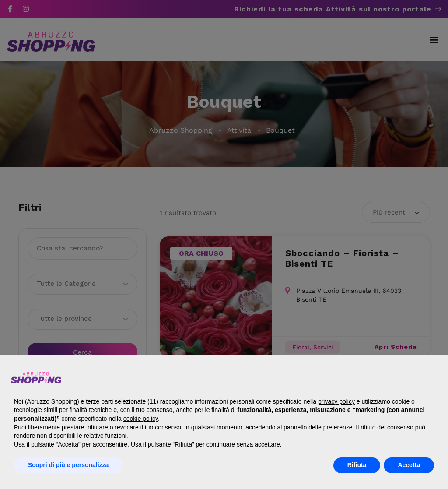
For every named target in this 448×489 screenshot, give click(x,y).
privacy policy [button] (336, 401)
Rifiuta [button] (357, 465)
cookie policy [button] (141, 419)
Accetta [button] (409, 465)
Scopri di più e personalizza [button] (68, 465)
